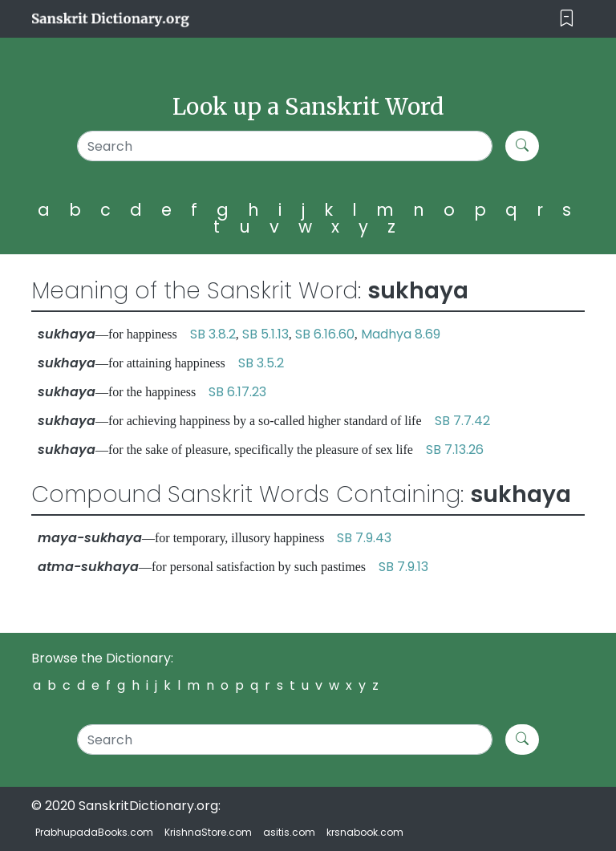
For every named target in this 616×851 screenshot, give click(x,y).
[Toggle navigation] (567, 19)
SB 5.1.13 (265, 334)
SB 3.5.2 (261, 363)
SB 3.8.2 (213, 334)
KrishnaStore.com (208, 832)
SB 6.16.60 (325, 334)
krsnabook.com (365, 832)
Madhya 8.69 (401, 334)
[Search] (285, 146)
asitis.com (289, 832)
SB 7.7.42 (462, 421)
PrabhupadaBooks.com (94, 832)
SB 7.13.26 (455, 450)
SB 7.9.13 (403, 567)
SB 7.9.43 (364, 538)
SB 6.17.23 (237, 392)
